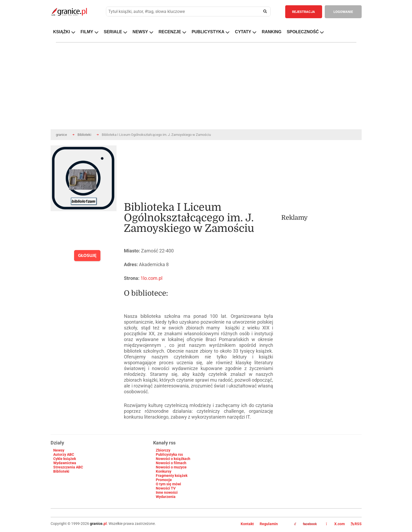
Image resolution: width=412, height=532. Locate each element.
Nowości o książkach (173, 459)
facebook (306, 524)
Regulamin (269, 524)
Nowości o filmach (171, 463)
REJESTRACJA (304, 12)
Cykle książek (65, 459)
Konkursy (164, 471)
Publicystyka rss (169, 454)
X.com (336, 524)
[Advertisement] (321, 178)
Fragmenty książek (172, 476)
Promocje (164, 480)
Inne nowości (167, 492)
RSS (356, 524)
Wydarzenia (166, 497)
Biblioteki (84, 135)
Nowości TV (166, 488)
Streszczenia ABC (68, 467)
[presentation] (87, 231)
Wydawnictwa (65, 463)
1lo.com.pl (151, 278)
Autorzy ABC (64, 454)
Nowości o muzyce (171, 467)
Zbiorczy (163, 450)
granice (61, 135)
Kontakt (247, 524)
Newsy (59, 450)
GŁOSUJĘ (87, 256)
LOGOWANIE (343, 12)
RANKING (272, 32)
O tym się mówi (168, 484)
